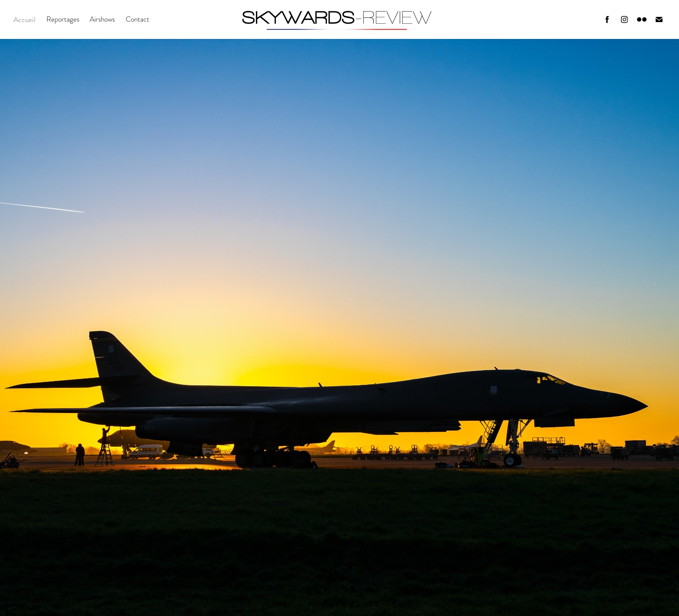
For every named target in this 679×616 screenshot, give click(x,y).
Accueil (24, 19)
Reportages (63, 19)
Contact (137, 19)
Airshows (102, 19)
